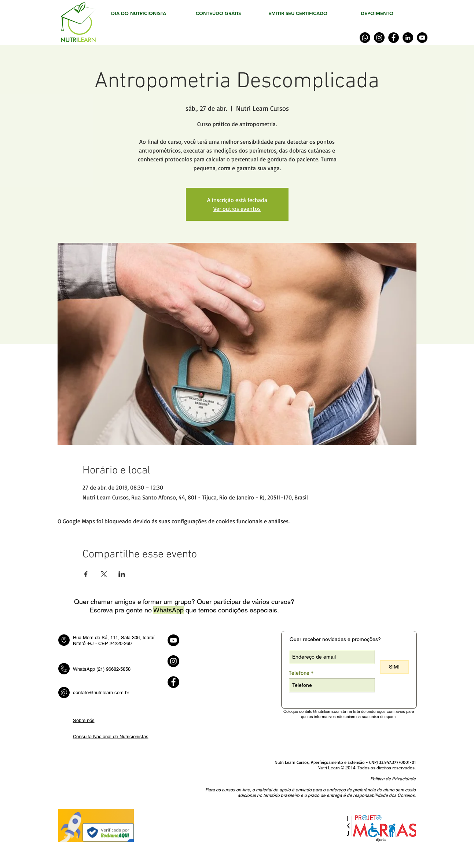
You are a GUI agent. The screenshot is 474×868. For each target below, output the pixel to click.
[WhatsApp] (365, 38)
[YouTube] (422, 38)
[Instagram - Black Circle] (173, 661)
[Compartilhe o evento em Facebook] (86, 574)
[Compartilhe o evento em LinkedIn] (122, 574)
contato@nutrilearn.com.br (101, 693)
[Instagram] (379, 38)
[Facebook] (394, 38)
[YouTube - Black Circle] (173, 640)
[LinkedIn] (408, 38)
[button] (393, 779)
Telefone (299, 673)
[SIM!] (394, 667)
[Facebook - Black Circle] (173, 682)
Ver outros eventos (237, 209)
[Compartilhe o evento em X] (104, 574)
